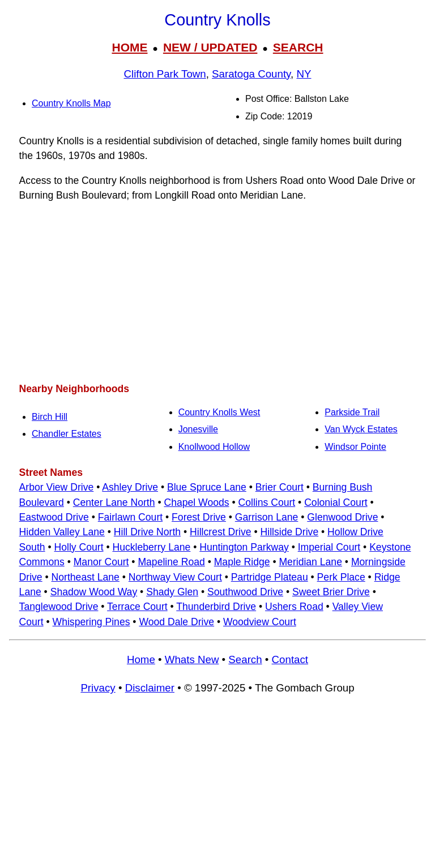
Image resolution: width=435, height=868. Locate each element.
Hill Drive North (147, 532)
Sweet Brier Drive (331, 592)
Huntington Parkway (244, 547)
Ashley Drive (130, 487)
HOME (129, 47)
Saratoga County (251, 74)
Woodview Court (260, 622)
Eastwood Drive (54, 517)
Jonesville (198, 429)
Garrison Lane (267, 517)
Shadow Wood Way (94, 592)
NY (304, 74)
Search (245, 659)
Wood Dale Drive (176, 622)
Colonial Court (336, 502)
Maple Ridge (242, 562)
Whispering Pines (91, 622)
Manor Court (101, 562)
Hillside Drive (290, 532)
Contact (290, 659)
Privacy (98, 688)
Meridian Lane (310, 562)
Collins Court (266, 502)
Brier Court (280, 487)
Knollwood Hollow (214, 447)
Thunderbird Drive (216, 607)
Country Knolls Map (71, 103)
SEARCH (298, 47)
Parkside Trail (352, 412)
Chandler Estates (67, 434)
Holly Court (79, 547)
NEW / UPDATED (210, 47)
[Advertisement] (217, 292)
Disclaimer (150, 688)
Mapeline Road (171, 562)
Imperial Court (329, 547)
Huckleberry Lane (151, 547)
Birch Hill (50, 417)
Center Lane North (114, 502)
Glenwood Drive (342, 517)
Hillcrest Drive (221, 532)
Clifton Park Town (165, 74)
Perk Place (341, 577)
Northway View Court (175, 577)
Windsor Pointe (355, 447)
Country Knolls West (219, 412)
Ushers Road (294, 607)
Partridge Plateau (270, 577)
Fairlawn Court (130, 517)
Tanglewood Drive (59, 607)
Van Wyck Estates (361, 429)
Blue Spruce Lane (207, 487)
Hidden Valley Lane (62, 532)
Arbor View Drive (57, 487)
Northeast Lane (86, 577)
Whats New (192, 659)
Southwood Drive (245, 592)
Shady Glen (172, 592)
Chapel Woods (196, 502)
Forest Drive (199, 517)
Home (141, 659)
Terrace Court (137, 607)
